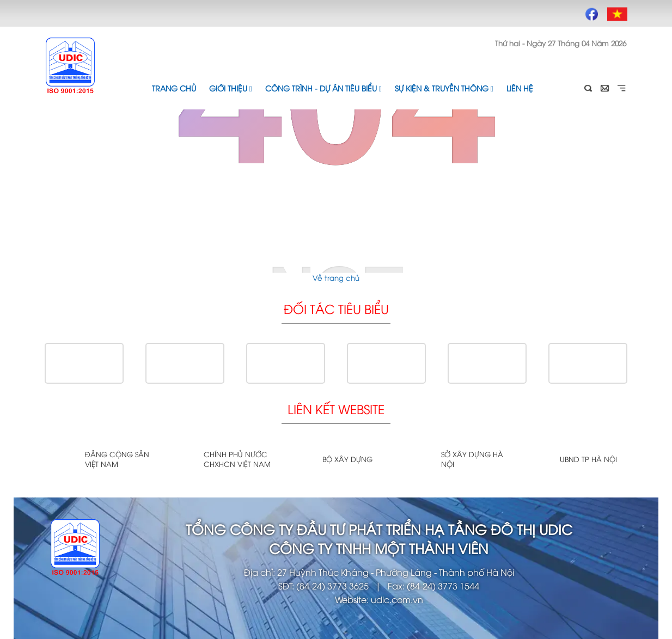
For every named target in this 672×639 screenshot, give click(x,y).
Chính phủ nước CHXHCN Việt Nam (237, 459)
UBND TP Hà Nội (588, 459)
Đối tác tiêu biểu (336, 308)
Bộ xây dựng (347, 459)
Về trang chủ (336, 278)
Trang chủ (174, 88)
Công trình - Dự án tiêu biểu (323, 88)
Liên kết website (336, 408)
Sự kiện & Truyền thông (444, 88)
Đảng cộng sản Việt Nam (117, 459)
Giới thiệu (231, 88)
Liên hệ (520, 88)
